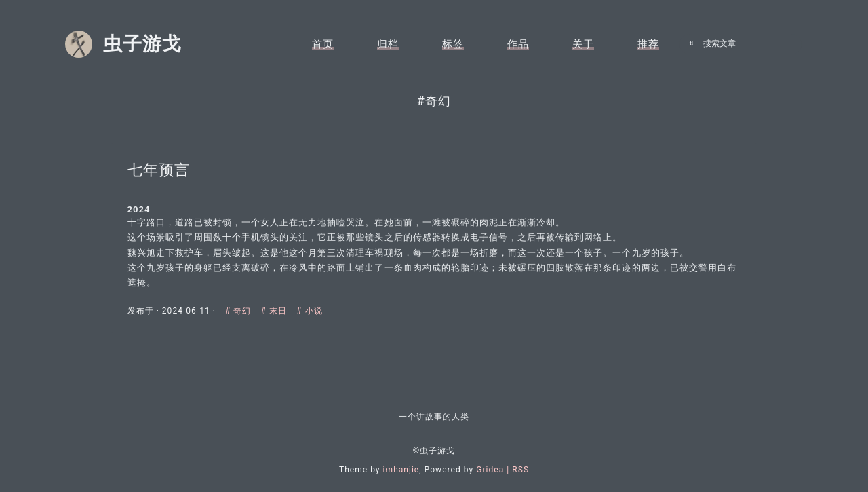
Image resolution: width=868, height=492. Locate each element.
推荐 (648, 44)
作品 (518, 44)
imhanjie (401, 470)
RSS (520, 470)
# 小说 (317, 311)
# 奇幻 (247, 311)
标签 (453, 44)
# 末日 (282, 311)
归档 (388, 44)
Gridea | (494, 470)
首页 (323, 44)
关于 (583, 44)
